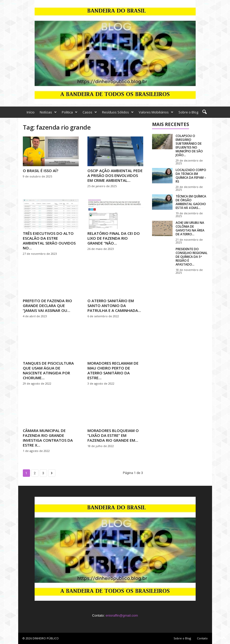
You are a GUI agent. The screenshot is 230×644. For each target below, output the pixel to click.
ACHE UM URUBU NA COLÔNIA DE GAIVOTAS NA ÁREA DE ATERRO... (190, 228)
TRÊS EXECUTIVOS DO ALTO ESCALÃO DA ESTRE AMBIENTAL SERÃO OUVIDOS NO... (49, 241)
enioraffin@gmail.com (122, 615)
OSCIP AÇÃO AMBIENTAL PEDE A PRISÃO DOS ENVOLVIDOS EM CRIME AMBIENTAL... (115, 175)
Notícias (48, 112)
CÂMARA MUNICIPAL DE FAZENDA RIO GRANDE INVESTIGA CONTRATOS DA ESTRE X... (48, 438)
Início (31, 112)
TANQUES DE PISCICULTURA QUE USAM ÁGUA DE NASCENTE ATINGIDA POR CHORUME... (48, 370)
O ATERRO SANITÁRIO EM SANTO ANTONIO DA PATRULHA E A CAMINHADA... (114, 305)
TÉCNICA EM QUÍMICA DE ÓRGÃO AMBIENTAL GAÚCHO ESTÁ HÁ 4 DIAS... (191, 202)
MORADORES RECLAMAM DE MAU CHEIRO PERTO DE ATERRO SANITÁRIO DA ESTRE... (113, 370)
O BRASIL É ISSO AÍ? (41, 171)
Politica (70, 112)
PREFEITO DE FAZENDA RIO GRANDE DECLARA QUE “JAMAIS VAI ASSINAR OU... (47, 305)
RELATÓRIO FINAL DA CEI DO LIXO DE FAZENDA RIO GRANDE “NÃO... (114, 238)
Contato (202, 638)
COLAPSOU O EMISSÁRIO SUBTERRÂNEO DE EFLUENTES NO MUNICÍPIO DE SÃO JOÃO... (189, 145)
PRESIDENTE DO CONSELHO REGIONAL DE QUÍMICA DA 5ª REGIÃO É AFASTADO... (192, 257)
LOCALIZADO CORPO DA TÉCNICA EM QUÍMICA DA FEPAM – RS (191, 176)
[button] (204, 112)
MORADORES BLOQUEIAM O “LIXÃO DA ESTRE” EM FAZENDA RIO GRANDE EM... (113, 435)
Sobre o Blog (188, 112)
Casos (90, 112)
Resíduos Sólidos (118, 112)
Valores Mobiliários (156, 112)
